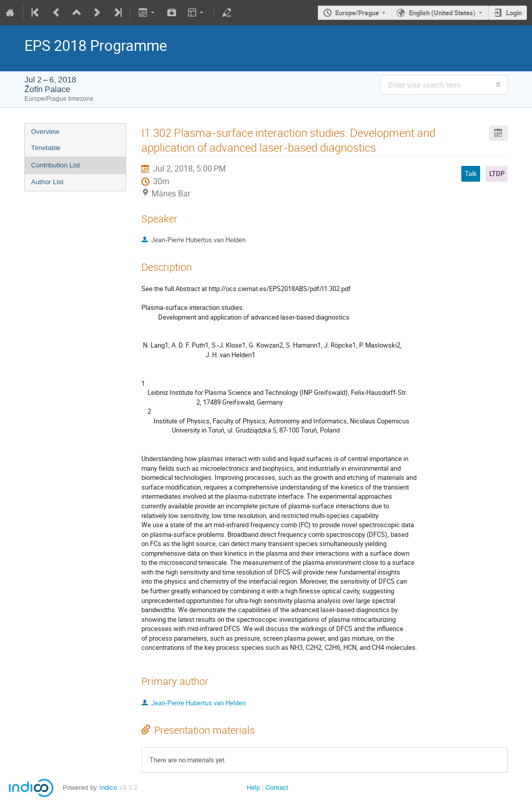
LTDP (497, 174)
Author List (47, 182)
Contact (277, 787)
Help (253, 787)
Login (514, 13)
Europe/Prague (357, 13)
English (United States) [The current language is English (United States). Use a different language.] (442, 13)
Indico (108, 787)
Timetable (46, 148)
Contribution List (55, 165)
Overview (45, 132)
